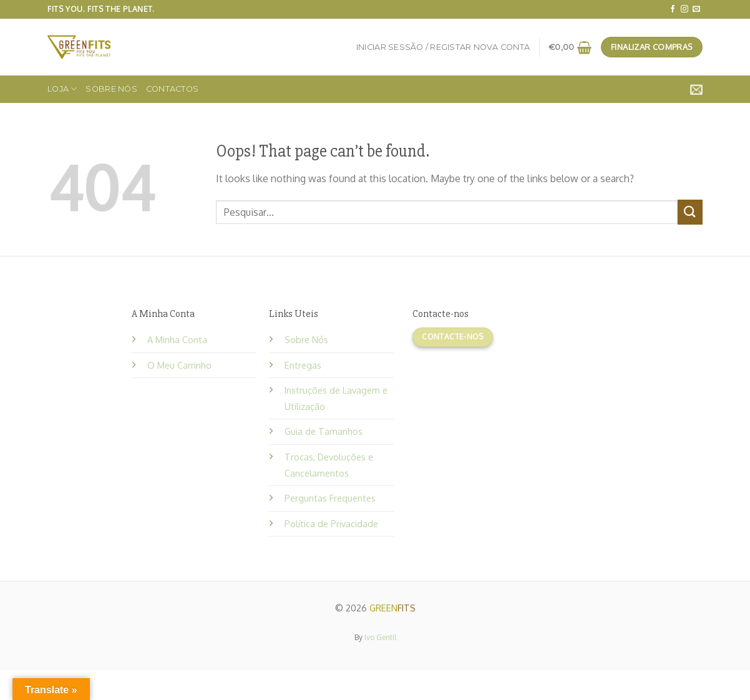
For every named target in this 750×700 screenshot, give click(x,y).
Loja (62, 89)
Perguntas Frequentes (330, 498)
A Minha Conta (177, 339)
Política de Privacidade (331, 523)
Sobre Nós (111, 89)
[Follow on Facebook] (673, 9)
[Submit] (690, 212)
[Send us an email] (696, 9)
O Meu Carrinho (179, 365)
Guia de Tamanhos (324, 431)
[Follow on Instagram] (684, 9)
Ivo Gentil (380, 637)
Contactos (172, 89)
